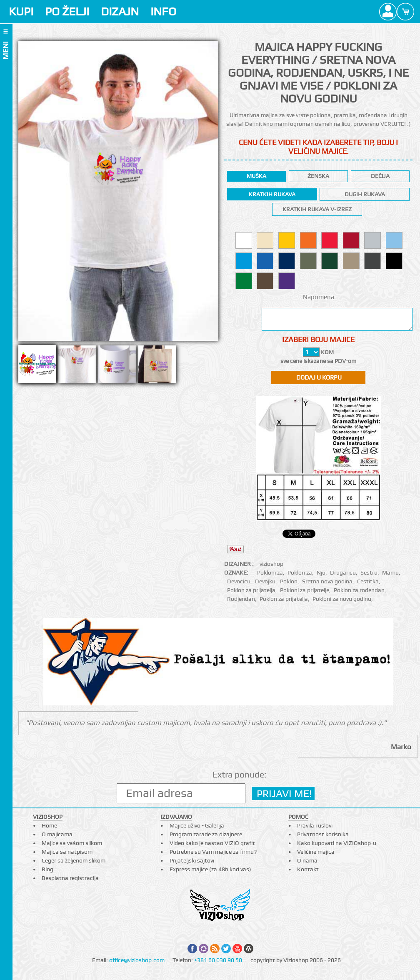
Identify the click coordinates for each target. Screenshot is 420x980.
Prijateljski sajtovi (192, 860)
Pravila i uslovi (315, 825)
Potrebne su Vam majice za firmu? (213, 852)
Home (49, 825)
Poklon (289, 581)
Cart (405, 12)
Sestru (369, 572)
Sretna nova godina (327, 581)
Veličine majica (316, 852)
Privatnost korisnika (323, 834)
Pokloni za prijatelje (305, 590)
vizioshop (271, 564)
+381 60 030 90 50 (218, 960)
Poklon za (300, 572)
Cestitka (368, 581)
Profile (388, 12)
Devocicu (239, 581)
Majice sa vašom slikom (72, 843)
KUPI (21, 11)
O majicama (57, 834)
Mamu (390, 572)
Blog (47, 869)
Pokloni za (270, 572)
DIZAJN (120, 11)
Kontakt (308, 869)
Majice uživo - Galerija (197, 825)
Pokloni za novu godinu (342, 599)
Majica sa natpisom (67, 852)
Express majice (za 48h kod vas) (210, 869)
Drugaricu (343, 572)
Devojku (265, 581)
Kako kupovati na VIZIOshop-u (337, 843)
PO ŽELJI (67, 11)
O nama (307, 860)
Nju (321, 572)
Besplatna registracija (70, 878)
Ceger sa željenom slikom (74, 860)
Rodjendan (241, 599)
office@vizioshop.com (137, 960)
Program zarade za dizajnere (206, 834)
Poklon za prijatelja (251, 590)
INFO (163, 11)
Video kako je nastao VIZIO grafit (212, 843)
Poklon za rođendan (359, 590)
